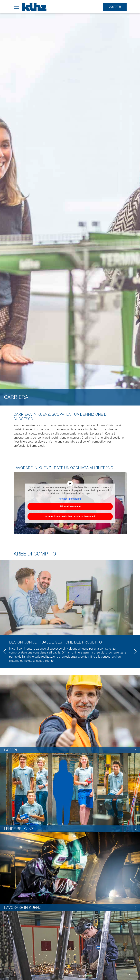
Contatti (113, 7)
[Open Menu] (16, 7)
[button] (7, 973)
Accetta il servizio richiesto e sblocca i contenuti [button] (70, 516)
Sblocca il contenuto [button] (70, 506)
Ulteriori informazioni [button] (70, 499)
